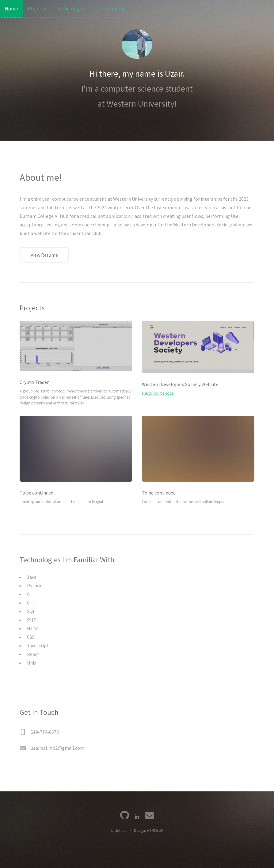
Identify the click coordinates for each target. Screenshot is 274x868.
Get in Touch (109, 9)
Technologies (71, 9)
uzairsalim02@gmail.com (57, 748)
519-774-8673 (45, 732)
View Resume (44, 255)
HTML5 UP (155, 830)
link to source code (158, 393)
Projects (37, 9)
